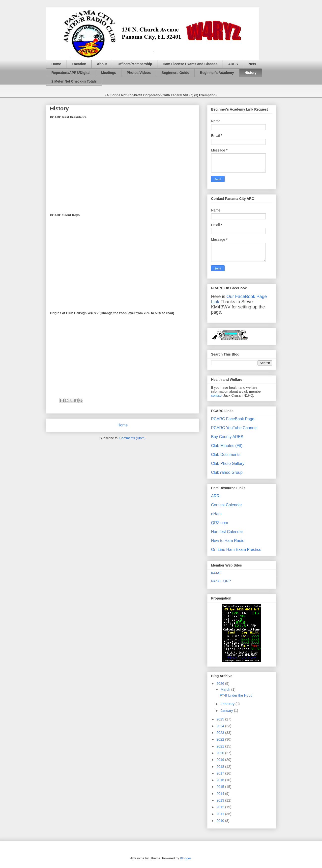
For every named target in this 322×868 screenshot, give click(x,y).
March (226, 689)
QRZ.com (220, 523)
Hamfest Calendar (227, 532)
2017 (221, 773)
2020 (221, 753)
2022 (221, 739)
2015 (221, 787)
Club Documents (226, 455)
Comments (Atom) (132, 438)
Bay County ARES (227, 437)
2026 (221, 684)
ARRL (217, 496)
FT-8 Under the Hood (236, 695)
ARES (233, 64)
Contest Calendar (227, 505)
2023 (221, 733)
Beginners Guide (175, 73)
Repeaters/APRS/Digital (71, 73)
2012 (221, 807)
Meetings (109, 73)
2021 (221, 746)
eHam (217, 514)
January (227, 711)
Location (79, 64)
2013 (221, 800)
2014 (221, 794)
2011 (221, 814)
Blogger (185, 858)
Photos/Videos (139, 73)
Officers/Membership (135, 64)
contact (217, 395)
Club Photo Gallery (228, 464)
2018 (221, 767)
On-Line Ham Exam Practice (236, 550)
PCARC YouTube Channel (234, 428)
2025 (221, 719)
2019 (221, 760)
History (251, 73)
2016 (221, 780)
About (102, 64)
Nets (252, 64)
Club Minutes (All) (227, 446)
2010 (221, 821)
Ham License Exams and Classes (190, 64)
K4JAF (216, 573)
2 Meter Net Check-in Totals (74, 81)
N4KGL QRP (221, 581)
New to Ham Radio (228, 541)
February (228, 704)
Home (56, 64)
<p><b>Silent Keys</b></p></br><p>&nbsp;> (101, 166)
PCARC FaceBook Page (233, 419)
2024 (221, 726)
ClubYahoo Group (227, 472)
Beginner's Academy (217, 73)
